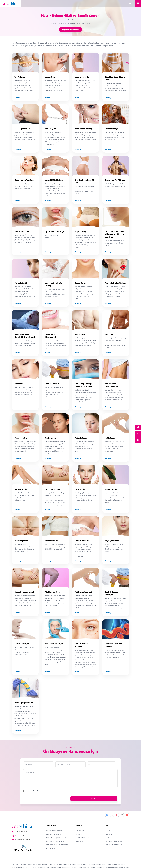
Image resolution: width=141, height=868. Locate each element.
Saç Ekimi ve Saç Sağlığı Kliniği (56, 838)
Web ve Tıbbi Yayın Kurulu (114, 845)
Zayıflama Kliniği (52, 848)
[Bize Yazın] (138, 428)
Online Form (110, 834)
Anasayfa (54, 23)
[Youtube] (127, 815)
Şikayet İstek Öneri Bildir (114, 841)
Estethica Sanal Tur (82, 838)
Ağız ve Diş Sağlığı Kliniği (54, 831)
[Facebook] (107, 815)
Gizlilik (108, 831)
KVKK (107, 838)
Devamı (18, 98)
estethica (79, 834)
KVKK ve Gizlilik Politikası (34, 791)
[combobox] (90, 764)
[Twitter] (122, 815)
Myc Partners (80, 841)
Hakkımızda (80, 831)
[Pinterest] (117, 815)
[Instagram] (112, 815)
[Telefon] (138, 440)
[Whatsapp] (138, 434)
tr (131, 3)
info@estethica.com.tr (23, 840)
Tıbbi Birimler (62, 23)
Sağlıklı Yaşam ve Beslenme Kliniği (57, 845)
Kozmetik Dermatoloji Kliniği (56, 841)
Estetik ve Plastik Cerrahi (54, 834)
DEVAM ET (94, 799)
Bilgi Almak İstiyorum (71, 30)
